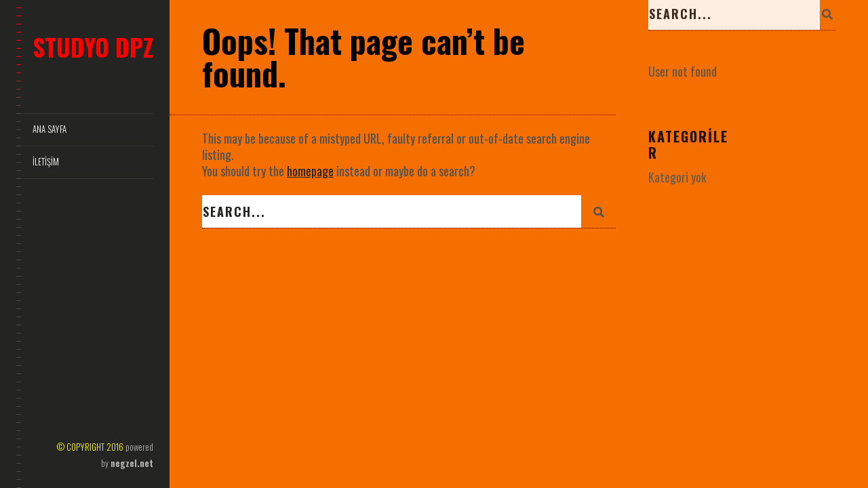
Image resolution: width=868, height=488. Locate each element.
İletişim (46, 162)
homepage (310, 171)
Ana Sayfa (50, 129)
